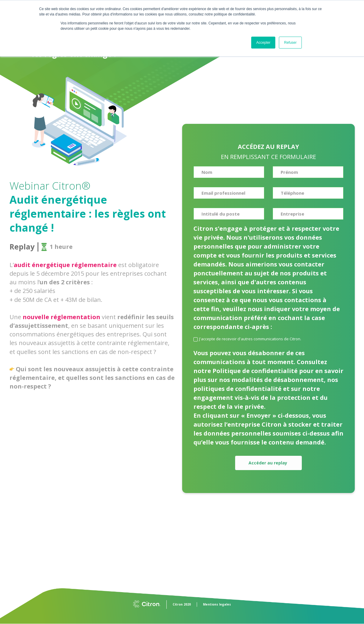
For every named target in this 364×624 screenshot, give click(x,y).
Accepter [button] (263, 43)
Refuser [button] (290, 43)
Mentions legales (217, 604)
